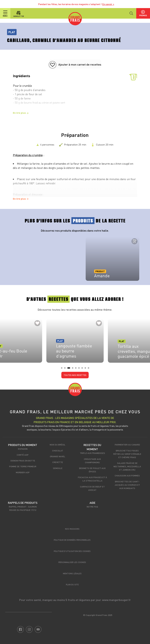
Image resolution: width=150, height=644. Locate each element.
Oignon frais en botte (23, 461)
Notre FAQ (92, 507)
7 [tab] (83, 369)
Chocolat (58, 451)
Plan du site (72, 585)
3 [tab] (69, 369)
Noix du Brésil (58, 445)
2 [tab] (66, 369)
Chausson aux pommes (127, 475)
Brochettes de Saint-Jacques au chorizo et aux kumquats (127, 485)
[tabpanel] (112, 259)
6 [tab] (80, 369)
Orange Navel (58, 456)
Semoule (58, 468)
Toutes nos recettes (75, 375)
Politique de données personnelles (72, 540)
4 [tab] (74, 369)
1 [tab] (63, 369)
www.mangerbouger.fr (116, 600)
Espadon (23, 449)
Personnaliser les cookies (72, 562)
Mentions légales (72, 573)
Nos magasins (72, 529)
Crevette (58, 462)
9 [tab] (90, 369)
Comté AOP (23, 455)
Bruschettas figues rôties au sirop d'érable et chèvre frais (127, 454)
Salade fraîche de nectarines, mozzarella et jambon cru (127, 466)
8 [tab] (86, 369)
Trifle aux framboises (92, 453)
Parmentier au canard (127, 445)
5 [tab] (77, 369)
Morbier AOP (23, 472)
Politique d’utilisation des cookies (72, 551)
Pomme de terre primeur (23, 466)
